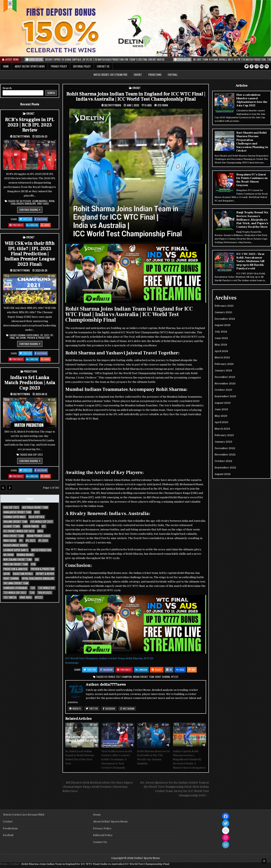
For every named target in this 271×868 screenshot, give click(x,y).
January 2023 (223, 441)
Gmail (46, 225)
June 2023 (221, 409)
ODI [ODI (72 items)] (37, 559)
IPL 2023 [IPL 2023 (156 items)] (31, 541)
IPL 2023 (45, 335)
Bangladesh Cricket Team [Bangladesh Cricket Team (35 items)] (17, 512)
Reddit (157, 670)
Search (7, 88)
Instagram (127, 708)
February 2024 (224, 364)
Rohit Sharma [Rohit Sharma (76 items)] (11, 578)
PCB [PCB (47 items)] (33, 564)
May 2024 (221, 344)
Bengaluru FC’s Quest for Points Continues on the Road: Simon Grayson (252, 180)
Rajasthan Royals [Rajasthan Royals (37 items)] (23, 574)
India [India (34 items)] (40, 531)
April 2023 (221, 422)
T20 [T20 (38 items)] (33, 588)
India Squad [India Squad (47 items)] (10, 541)
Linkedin (141, 670)
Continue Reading (31, 210)
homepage (72, 663)
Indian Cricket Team (112, 658)
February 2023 (224, 435)
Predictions (155, 75)
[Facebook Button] (251, 66)
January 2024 (223, 370)
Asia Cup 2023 (35, 455)
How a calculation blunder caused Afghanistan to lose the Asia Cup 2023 (252, 100)
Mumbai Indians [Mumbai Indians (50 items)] (25, 555)
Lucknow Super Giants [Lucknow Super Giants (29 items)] (16, 550)
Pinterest (124, 670)
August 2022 (223, 474)
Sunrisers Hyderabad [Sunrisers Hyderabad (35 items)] (15, 588)
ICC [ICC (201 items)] (44, 526)
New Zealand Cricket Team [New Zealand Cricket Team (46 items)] (18, 559)
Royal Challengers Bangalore (33, 202)
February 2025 (224, 305)
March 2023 (222, 428)
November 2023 (225, 383)
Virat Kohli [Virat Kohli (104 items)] (26, 597)
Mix (192, 670)
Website (75, 708)
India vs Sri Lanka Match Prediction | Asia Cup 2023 (30, 383)
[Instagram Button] (256, 66)
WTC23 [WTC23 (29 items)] (39, 597)
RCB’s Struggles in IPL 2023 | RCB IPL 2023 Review (30, 125)
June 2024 (221, 338)
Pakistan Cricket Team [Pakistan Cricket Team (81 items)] (16, 564)
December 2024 (225, 318)
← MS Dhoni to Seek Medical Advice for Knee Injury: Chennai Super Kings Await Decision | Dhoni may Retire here (98, 787)
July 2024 (221, 331)
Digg (180, 670)
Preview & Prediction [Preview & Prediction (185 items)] (43, 569)
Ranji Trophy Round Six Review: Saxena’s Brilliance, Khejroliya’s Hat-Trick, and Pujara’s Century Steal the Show (252, 219)
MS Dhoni (21, 338)
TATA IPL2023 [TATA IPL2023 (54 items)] (45, 593)
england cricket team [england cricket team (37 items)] (15, 522)
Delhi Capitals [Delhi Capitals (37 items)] (37, 517)
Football (173, 75)
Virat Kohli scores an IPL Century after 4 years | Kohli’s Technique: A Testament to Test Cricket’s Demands (117, 759)
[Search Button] (267, 66)
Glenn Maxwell (40, 201)
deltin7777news (113, 105)
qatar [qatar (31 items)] (7, 574)
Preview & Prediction (38, 338)
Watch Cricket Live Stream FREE (110, 75)
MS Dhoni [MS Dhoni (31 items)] (8, 555)
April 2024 (221, 351)
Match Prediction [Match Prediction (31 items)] (41, 550)
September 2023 (225, 396)
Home (6, 66)
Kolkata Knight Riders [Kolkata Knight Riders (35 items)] (15, 545)
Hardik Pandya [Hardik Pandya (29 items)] (31, 526)
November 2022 (225, 454)
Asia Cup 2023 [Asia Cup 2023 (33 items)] (11, 507)
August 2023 (223, 402)
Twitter (90, 670)
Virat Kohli (43, 204)
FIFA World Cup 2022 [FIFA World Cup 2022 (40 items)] (42, 522)
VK (169, 670)
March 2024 (222, 357)
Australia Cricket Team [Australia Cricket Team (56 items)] (35, 507)
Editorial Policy (82, 66)
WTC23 (149, 658)
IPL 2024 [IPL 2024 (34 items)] (43, 541)
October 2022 (223, 461)
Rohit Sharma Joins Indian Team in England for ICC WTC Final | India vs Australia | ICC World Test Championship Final (136, 96)
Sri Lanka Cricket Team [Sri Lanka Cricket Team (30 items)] (16, 583)
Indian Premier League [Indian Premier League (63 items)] (39, 536)
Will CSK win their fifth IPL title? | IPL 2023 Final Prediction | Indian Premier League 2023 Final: (30, 254)
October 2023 (223, 389)
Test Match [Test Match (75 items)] (10, 597)
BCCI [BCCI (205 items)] (37, 512)
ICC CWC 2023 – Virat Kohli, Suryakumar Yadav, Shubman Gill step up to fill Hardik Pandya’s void (250, 261)
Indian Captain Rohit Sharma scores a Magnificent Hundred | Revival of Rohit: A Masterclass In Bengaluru (189, 759)
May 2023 (221, 415)
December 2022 (225, 448)
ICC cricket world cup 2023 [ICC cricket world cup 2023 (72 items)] (19, 531)
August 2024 (222, 325)
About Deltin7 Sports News (30, 66)
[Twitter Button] (246, 66)
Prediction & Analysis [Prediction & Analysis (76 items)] (15, 569)
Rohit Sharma (134, 658)
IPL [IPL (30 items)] (21, 541)
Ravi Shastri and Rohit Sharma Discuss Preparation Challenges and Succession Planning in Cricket (252, 142)
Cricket (138, 75)
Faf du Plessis (24, 201)
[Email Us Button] (262, 66)
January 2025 (223, 312)
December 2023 (225, 377)
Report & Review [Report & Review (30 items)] (45, 574)
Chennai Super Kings (28, 335)
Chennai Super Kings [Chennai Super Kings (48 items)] (14, 517)
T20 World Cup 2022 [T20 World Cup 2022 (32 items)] (15, 593)
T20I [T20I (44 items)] (32, 593)
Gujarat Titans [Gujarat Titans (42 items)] (12, 526)
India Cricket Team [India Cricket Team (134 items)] (14, 536)
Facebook (106, 670)
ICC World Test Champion (82, 658)
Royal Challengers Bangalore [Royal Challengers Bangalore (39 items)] (38, 578)
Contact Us (103, 66)
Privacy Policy (59, 66)
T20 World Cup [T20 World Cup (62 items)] (46, 588)
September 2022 (225, 467)
